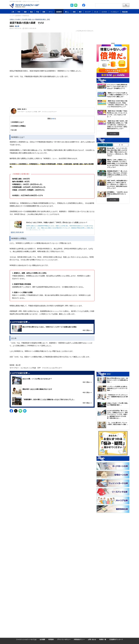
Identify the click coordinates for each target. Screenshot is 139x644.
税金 (31, 12)
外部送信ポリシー (79, 639)
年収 (19, 12)
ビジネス (104, 12)
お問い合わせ (92, 639)
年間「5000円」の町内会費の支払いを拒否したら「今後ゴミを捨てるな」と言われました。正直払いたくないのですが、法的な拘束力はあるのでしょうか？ (117, 184)
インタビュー (115, 12)
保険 (44, 12)
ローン (51, 12)
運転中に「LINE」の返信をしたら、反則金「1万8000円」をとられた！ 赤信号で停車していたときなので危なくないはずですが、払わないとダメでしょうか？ (117, 163)
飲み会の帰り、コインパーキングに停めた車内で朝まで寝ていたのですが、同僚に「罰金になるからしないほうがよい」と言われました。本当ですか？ (117, 152)
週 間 (105, 145)
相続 (25, 12)
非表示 (53, 119)
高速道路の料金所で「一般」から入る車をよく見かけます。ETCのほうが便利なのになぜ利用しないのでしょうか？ (117, 174)
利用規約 (51, 639)
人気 (13, 12)
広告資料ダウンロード (116, 639)
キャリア (88, 12)
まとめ (14, 130)
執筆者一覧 (103, 639)
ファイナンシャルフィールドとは (26, 639)
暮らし (67, 12)
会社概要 (42, 639)
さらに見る (113, 134)
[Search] (108, 5)
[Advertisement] (52, 93)
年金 (38, 12)
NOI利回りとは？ (17, 122)
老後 (74, 12)
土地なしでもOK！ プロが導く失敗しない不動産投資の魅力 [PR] (30, 19)
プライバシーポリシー (64, 639)
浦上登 (17, 26)
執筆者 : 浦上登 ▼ (22, 109)
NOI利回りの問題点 (18, 126)
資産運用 (59, 12)
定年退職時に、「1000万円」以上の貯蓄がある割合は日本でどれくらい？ (117, 194)
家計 (80, 12)
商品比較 (125, 12)
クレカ (96, 12)
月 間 (121, 145)
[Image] (24, 6)
